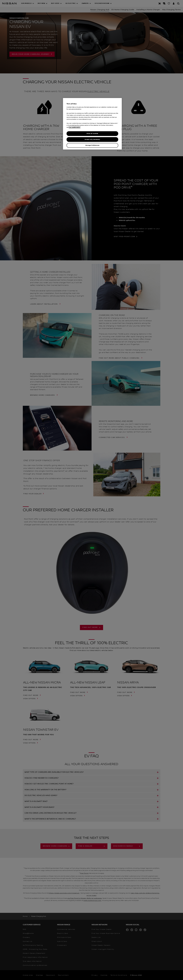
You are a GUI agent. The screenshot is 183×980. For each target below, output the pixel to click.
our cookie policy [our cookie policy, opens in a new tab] (75, 127)
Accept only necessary (92, 139)
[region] (92, 124)
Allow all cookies (92, 134)
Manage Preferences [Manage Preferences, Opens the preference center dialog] (92, 145)
